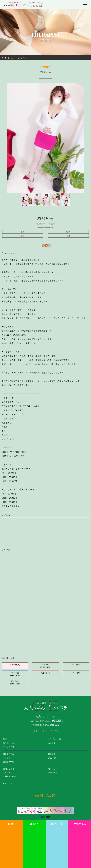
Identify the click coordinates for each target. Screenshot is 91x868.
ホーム (10, 58)
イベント (7, 758)
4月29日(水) (15, 666)
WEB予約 (52, 758)
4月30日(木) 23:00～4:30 (45, 666)
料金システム (9, 754)
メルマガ (7, 773)
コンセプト (53, 743)
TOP (5, 739)
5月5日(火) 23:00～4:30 (15, 682)
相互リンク (8, 783)
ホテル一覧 (53, 773)
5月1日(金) (76, 666)
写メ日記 (52, 769)
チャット (57, 824)
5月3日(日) (45, 674)
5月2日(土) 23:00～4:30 (15, 674)
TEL (11, 824)
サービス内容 (9, 747)
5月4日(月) (76, 674)
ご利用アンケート (10, 776)
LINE (34, 824)
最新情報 (52, 754)
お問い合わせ (9, 769)
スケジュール (9, 743)
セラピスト (22, 58)
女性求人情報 (9, 762)
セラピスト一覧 (54, 739)
